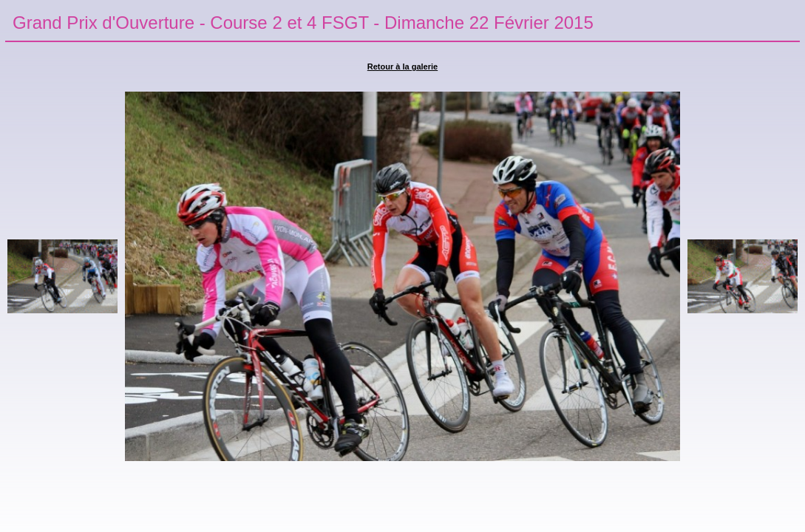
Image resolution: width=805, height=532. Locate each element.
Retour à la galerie (402, 66)
